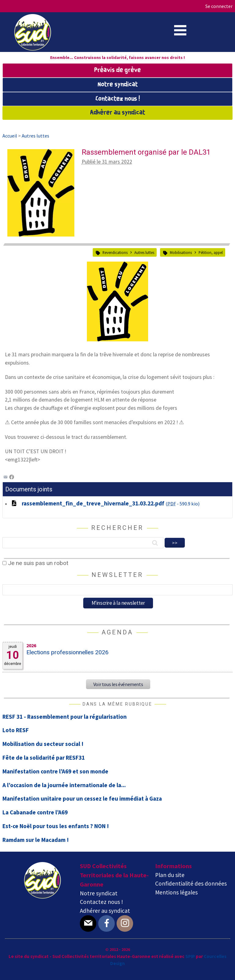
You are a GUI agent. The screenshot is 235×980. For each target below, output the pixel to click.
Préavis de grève (117, 70)
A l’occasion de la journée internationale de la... (64, 785)
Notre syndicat (118, 85)
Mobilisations (181, 252)
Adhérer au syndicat (117, 113)
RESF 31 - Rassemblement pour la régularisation (65, 717)
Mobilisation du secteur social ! (43, 744)
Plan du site (170, 875)
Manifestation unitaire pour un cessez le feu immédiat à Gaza (82, 798)
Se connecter (219, 6)
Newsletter (117, 575)
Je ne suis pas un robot (35, 563)
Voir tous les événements (118, 684)
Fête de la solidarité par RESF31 (44, 758)
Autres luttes (144, 252)
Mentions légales (176, 892)
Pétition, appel (211, 252)
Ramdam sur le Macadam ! (36, 840)
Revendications (115, 252)
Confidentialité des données (191, 883)
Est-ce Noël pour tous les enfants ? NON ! (56, 826)
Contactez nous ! (118, 99)
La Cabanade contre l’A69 (35, 812)
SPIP (190, 956)
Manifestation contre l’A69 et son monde (55, 771)
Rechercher (117, 528)
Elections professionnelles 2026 (67, 652)
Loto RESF (16, 730)
